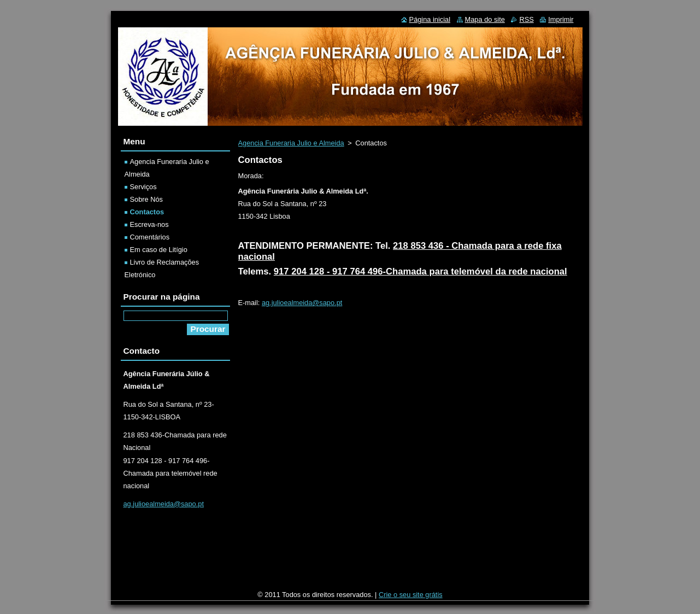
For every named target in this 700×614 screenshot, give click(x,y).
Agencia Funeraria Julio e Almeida (291, 143)
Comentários (150, 237)
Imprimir (561, 19)
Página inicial (430, 19)
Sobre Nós (146, 199)
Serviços (143, 187)
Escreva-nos (149, 224)
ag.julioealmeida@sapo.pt (302, 303)
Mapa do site (485, 19)
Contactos (147, 212)
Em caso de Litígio (159, 250)
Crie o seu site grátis (411, 595)
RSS (526, 19)
